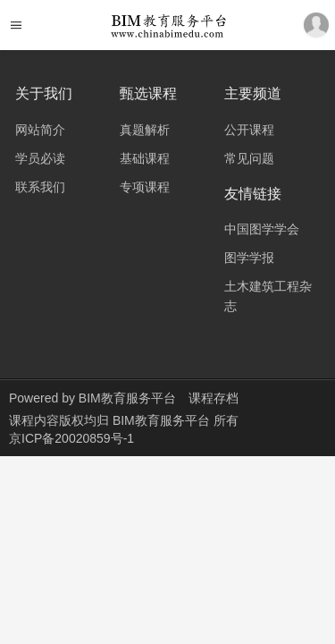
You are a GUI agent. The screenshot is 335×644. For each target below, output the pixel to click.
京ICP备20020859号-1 (71, 438)
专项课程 (145, 187)
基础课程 (145, 158)
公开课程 (249, 130)
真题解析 (145, 130)
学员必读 (40, 158)
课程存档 (214, 398)
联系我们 (40, 187)
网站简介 (40, 130)
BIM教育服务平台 (127, 398)
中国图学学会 (262, 229)
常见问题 (249, 158)
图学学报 (249, 258)
